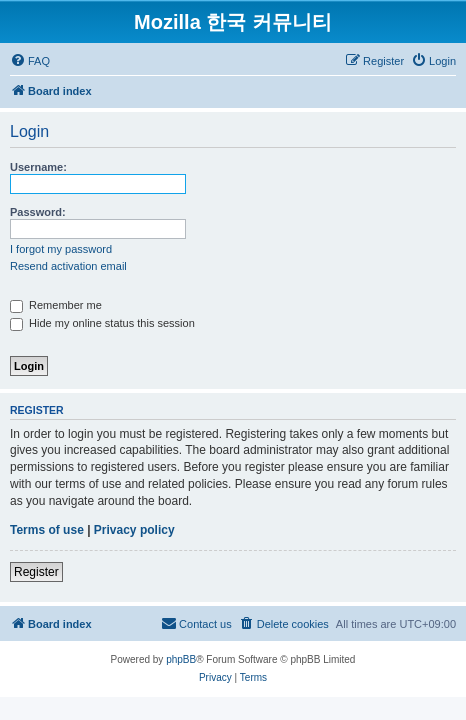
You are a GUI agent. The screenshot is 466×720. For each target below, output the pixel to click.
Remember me (56, 305)
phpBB (181, 659)
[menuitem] (30, 61)
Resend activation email (68, 266)
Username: (38, 167)
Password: (38, 212)
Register (36, 572)
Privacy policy (134, 530)
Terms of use (47, 530)
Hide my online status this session (102, 323)
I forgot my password (61, 249)
